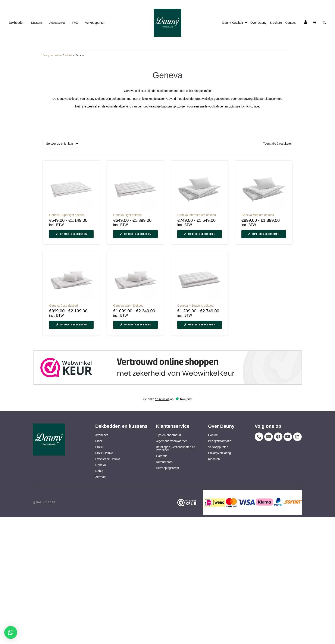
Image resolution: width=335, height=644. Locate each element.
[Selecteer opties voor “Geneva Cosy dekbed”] (71, 325)
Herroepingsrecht (167, 468)
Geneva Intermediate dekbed (197, 215)
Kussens (37, 23)
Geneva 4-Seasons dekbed (195, 306)
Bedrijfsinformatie (220, 441)
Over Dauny (258, 23)
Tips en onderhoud (168, 435)
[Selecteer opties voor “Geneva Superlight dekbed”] (71, 234)
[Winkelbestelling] (61, 144)
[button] (324, 23)
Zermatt (100, 477)
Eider (99, 441)
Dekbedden (17, 23)
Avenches (102, 435)
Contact (290, 23)
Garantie (162, 456)
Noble (99, 471)
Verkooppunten (95, 23)
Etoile (99, 447)
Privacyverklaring (220, 453)
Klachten (214, 459)
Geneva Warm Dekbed (128, 306)
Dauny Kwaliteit (235, 23)
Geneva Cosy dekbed (64, 306)
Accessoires (57, 23)
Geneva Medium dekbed (258, 215)
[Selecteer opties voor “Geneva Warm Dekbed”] (135, 325)
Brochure (276, 23)
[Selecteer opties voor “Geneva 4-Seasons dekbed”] (200, 325)
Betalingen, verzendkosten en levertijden (176, 448)
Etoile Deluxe (104, 453)
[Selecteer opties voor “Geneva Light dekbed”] (135, 234)
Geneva (101, 465)
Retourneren (164, 462)
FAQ (75, 23)
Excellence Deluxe (108, 459)
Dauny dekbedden (52, 55)
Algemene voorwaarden (172, 441)
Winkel (68, 55)
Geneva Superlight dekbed (67, 215)
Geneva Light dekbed (127, 215)
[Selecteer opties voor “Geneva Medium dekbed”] (264, 234)
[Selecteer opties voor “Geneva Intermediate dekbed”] (200, 234)
